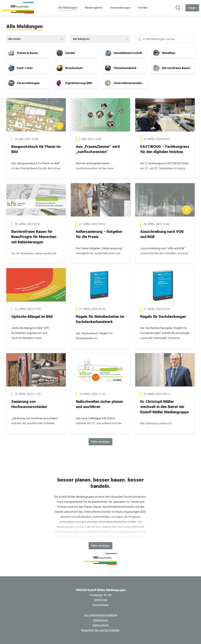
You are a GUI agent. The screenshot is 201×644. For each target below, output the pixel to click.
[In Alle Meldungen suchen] (165, 39)
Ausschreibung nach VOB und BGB (162, 234)
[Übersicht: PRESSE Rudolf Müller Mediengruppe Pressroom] (18, 8)
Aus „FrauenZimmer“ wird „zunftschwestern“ (98, 149)
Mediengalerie (94, 8)
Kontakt (143, 8)
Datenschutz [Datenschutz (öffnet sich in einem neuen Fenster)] (100, 625)
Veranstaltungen (120, 8)
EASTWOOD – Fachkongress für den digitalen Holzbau (165, 149)
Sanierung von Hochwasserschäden (29, 404)
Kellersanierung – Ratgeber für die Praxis (99, 234)
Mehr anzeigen (100, 442)
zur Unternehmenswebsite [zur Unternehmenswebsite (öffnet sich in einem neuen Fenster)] (101, 615)
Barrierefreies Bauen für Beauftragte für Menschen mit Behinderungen (34, 237)
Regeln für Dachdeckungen (163, 317)
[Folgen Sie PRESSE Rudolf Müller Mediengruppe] (192, 8)
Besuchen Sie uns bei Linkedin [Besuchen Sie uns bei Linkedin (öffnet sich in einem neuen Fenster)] (100, 630)
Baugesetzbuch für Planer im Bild (36, 149)
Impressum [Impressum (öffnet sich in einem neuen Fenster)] (101, 620)
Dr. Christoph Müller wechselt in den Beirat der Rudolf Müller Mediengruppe (164, 407)
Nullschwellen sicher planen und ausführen (99, 404)
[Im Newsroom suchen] (178, 8)
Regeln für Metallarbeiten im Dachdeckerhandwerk (100, 319)
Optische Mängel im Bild (32, 317)
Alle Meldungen (68, 7)
